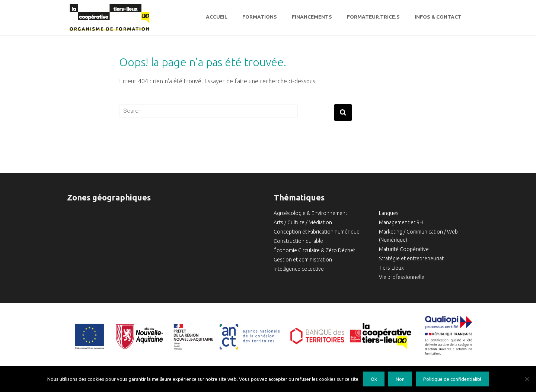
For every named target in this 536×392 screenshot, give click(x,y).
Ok (374, 379)
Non (400, 379)
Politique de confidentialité (452, 379)
